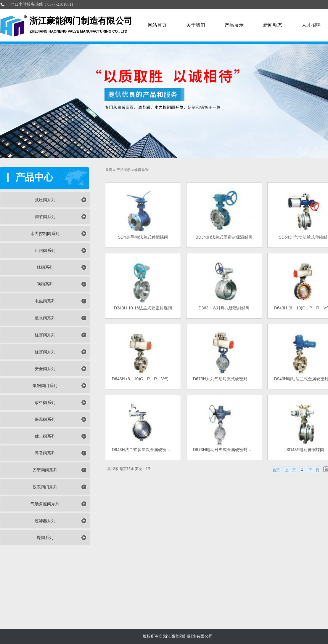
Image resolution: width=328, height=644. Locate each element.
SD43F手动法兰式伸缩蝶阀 (143, 237)
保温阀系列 (45, 419)
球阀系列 (45, 267)
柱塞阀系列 (45, 335)
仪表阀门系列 (45, 487)
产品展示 (234, 25)
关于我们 (196, 25)
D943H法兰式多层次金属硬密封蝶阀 (143, 450)
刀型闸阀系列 (45, 470)
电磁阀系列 (45, 301)
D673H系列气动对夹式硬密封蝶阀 (224, 379)
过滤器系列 (45, 521)
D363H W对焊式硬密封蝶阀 (224, 308)
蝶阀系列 (45, 538)
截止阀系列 (45, 436)
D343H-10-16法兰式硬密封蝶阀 (143, 308)
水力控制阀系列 (45, 234)
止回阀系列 (45, 250)
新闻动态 (273, 25)
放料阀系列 (45, 402)
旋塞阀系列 (45, 352)
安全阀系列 (45, 369)
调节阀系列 (45, 217)
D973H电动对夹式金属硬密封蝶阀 (224, 450)
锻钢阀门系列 (45, 386)
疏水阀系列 (45, 318)
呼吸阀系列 (45, 453)
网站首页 (157, 25)
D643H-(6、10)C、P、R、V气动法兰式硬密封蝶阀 (143, 379)
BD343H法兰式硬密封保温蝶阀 (224, 237)
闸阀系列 (45, 284)
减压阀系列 (45, 200)
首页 (276, 470)
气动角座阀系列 (45, 504)
